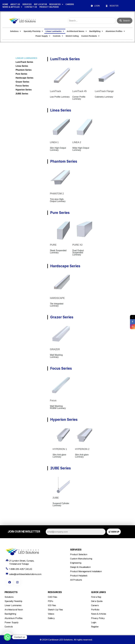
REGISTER (114, 6)
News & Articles (99, 614)
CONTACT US (31, 7)
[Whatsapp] (7, 637)
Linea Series (22, 66)
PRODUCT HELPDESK (49, 7)
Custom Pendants (90, 36)
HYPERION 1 (60, 449)
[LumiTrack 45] (82, 78)
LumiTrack (55, 91)
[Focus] (60, 387)
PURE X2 (77, 245)
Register (95, 627)
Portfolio (95, 610)
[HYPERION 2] (84, 437)
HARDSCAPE (57, 298)
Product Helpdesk (79, 576)
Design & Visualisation (80, 567)
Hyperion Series (24, 90)
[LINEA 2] (82, 129)
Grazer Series (22, 82)
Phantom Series (24, 70)
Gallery (51, 618)
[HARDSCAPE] (60, 285)
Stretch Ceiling (72, 36)
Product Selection (79, 554)
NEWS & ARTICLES (12, 7)
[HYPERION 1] (61, 437)
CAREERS (70, 4)
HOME (5, 4)
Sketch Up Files (55, 610)
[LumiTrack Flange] (105, 78)
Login (94, 622)
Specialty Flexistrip (33, 31)
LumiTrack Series (24, 62)
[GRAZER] (60, 336)
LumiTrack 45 (79, 91)
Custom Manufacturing (81, 559)
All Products (76, 580)
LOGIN (97, 6)
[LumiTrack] (60, 78)
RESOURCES (56, 4)
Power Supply (43, 36)
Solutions (16, 31)
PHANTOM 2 (57, 194)
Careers (95, 605)
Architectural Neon (14, 610)
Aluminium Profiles (115, 31)
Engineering (76, 563)
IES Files (52, 605)
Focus (53, 400)
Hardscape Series (24, 78)
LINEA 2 (77, 142)
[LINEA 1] (60, 129)
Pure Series (21, 74)
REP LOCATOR (40, 4)
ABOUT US (15, 4)
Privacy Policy (98, 618)
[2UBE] (61, 485)
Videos (51, 614)
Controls (58, 36)
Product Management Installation (86, 571)
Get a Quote (97, 601)
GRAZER (55, 349)
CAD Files (52, 597)
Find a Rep (96, 597)
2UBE (56, 498)
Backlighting (96, 31)
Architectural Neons (77, 31)
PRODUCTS (11, 592)
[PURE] (60, 231)
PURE (53, 245)
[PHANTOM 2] (60, 180)
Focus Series (22, 86)
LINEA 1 (54, 142)
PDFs (50, 601)
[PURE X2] (82, 231)
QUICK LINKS (98, 592)
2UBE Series (22, 94)
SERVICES (27, 4)
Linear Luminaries (55, 31)
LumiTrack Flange (104, 91)
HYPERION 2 (82, 449)
